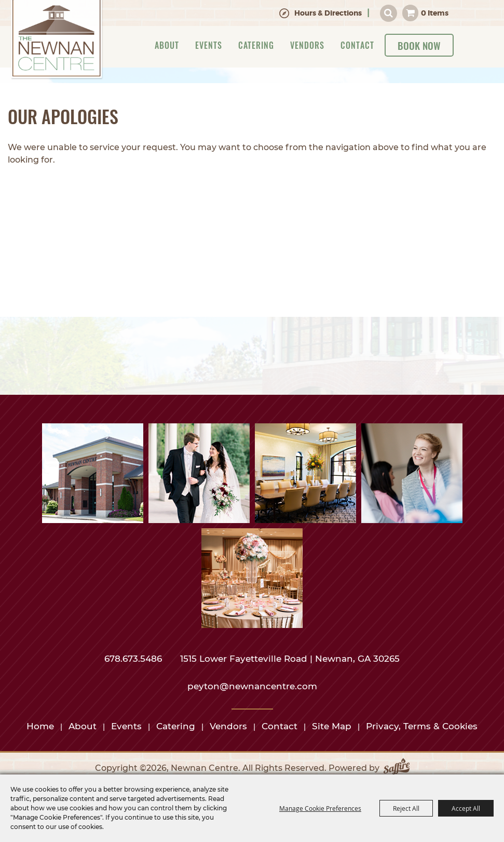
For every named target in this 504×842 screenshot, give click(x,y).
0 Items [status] (435, 13)
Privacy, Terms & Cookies (422, 726)
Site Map (332, 726)
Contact (357, 45)
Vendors (307, 45)
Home (40, 726)
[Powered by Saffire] (397, 768)
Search (389, 13)
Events (209, 45)
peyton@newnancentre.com (252, 686)
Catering (256, 45)
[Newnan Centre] (57, 40)
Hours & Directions (328, 13)
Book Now (419, 45)
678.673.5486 (134, 659)
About (167, 45)
